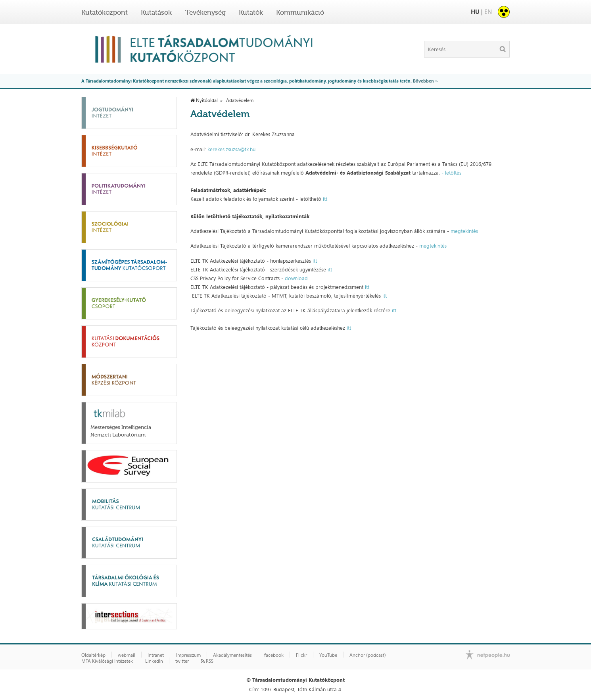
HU (475, 12)
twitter (182, 661)
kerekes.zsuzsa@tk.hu (231, 149)
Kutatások (156, 12)
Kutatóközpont (105, 12)
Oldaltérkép (93, 655)
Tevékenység (205, 12)
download (296, 278)
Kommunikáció (300, 12)
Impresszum (188, 655)
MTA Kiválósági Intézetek (107, 661)
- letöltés (451, 173)
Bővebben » (425, 81)
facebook (274, 655)
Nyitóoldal (204, 100)
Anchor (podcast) (368, 655)
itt (325, 199)
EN (488, 12)
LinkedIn (154, 661)
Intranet (156, 655)
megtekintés (464, 231)
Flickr (301, 655)
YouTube (328, 655)
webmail (127, 655)
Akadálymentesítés (232, 655)
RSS (207, 661)
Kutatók (251, 12)
